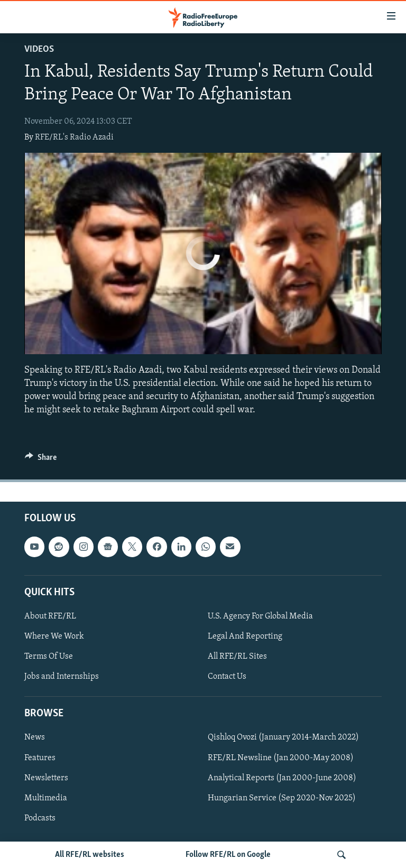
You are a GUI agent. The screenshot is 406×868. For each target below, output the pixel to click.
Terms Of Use (49, 657)
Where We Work (54, 636)
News (35, 738)
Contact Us (227, 677)
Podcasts (40, 818)
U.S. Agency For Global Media (260, 616)
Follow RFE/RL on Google (228, 855)
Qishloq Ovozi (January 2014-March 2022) (283, 738)
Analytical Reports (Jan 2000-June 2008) (282, 778)
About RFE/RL (50, 616)
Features (40, 758)
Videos (39, 49)
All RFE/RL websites (90, 855)
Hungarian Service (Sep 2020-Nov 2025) (282, 798)
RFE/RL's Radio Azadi (74, 137)
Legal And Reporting (245, 636)
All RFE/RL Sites (237, 657)
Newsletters (46, 778)
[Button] (41, 460)
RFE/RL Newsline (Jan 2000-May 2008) (281, 758)
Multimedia (46, 798)
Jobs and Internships (62, 677)
